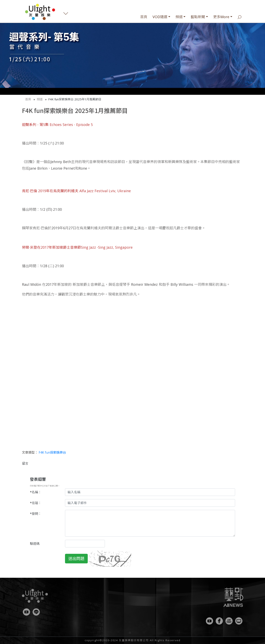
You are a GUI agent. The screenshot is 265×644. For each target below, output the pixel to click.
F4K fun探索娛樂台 (52, 452)
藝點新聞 (198, 17)
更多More (221, 17)
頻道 (179, 17)
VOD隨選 (160, 17)
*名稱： (36, 492)
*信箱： (36, 503)
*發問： (36, 514)
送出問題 (76, 558)
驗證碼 (35, 544)
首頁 (144, 17)
